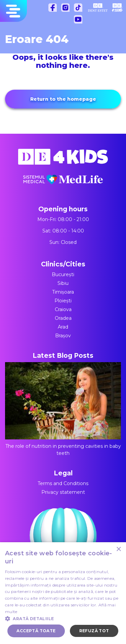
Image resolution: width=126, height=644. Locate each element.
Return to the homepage (63, 99)
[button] (63, 618)
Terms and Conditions (63, 483)
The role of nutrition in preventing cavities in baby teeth (63, 409)
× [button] (118, 549)
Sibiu (63, 283)
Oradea (63, 318)
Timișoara (63, 292)
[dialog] (63, 593)
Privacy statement (63, 492)
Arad (63, 327)
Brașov (63, 336)
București (63, 274)
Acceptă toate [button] (36, 631)
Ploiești (63, 301)
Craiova (63, 309)
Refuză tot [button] (94, 631)
